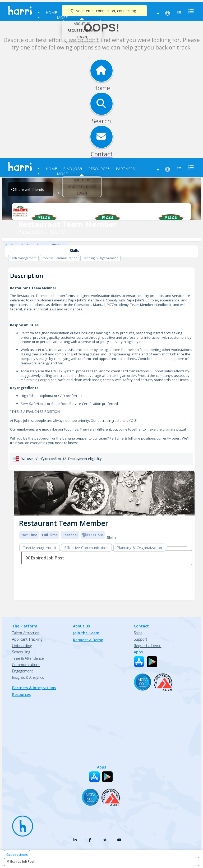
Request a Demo (82, 30)
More (62, 18)
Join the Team (86, 633)
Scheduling (21, 652)
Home (51, 13)
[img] (104, 493)
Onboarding (22, 646)
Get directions (17, 855)
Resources (99, 169)
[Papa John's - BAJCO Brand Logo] (101, 212)
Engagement (23, 671)
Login (82, 37)
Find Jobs (73, 169)
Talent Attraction (26, 633)
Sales (138, 633)
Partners (125, 169)
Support (140, 639)
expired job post (22, 862)
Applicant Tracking (27, 639)
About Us (82, 24)
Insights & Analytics (28, 677)
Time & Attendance (28, 658)
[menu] (190, 11)
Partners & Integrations (34, 688)
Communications (26, 665)
